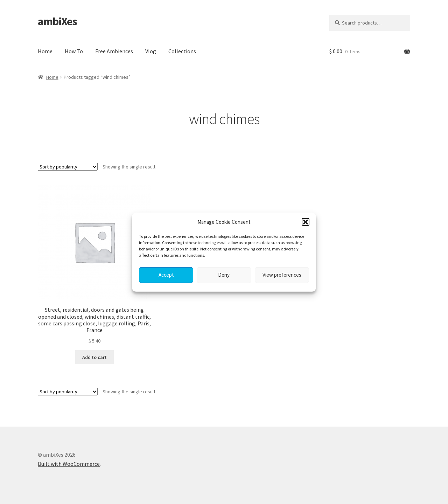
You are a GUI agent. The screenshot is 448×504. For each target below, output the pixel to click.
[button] (306, 222)
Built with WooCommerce (69, 464)
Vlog (151, 51)
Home (45, 51)
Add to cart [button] (94, 357)
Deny (224, 275)
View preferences (282, 275)
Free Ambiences (114, 51)
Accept (166, 275)
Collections (182, 51)
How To (74, 51)
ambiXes (57, 21)
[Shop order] (68, 167)
